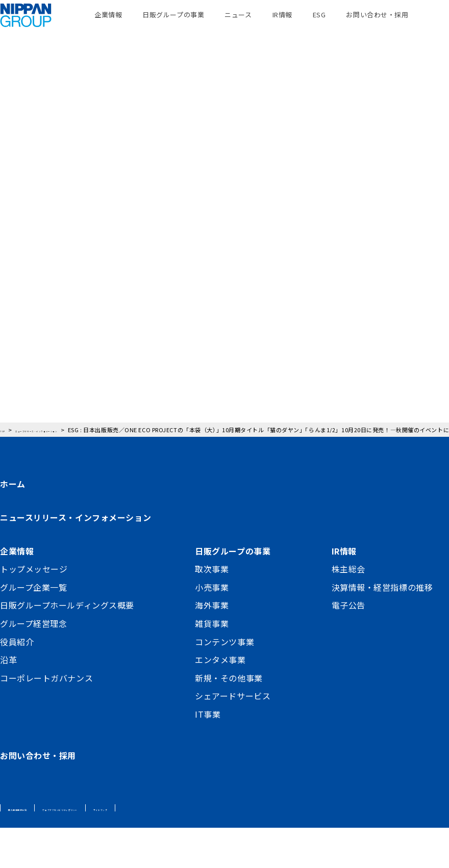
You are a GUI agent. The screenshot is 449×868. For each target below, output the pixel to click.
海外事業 (212, 645)
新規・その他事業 (229, 718)
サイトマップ (205, 848)
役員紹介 (17, 681)
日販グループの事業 (173, 25)
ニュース (238, 25)
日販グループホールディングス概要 (67, 645)
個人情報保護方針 (34, 848)
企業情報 (108, 25)
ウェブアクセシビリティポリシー (122, 848)
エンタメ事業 (220, 700)
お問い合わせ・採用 (377, 25)
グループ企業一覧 (33, 627)
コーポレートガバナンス (46, 718)
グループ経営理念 (33, 664)
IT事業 (208, 754)
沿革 (8, 700)
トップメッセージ (34, 609)
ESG (319, 25)
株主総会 (348, 609)
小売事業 (212, 627)
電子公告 (348, 645)
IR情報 (282, 25)
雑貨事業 (212, 664)
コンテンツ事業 (224, 681)
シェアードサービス (233, 736)
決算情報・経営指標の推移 (382, 627)
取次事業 (212, 609)
